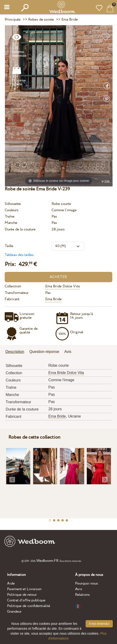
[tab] (16, 352)
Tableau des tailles (19, 255)
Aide (11, 583)
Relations (82, 595)
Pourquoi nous (87, 583)
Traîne (10, 217)
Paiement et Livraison (24, 589)
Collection (13, 286)
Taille (9, 246)
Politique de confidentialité (29, 606)
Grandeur (14, 612)
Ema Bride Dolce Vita (62, 286)
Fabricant (12, 299)
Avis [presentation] (68, 352)
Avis (79, 589)
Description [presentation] (15, 352)
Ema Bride (53, 299)
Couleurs (12, 210)
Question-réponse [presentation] (44, 352)
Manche (11, 223)
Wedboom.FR (47, 561)
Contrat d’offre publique (26, 600)
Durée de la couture (20, 229)
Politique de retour (22, 595)
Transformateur (17, 293)
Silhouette (13, 204)
